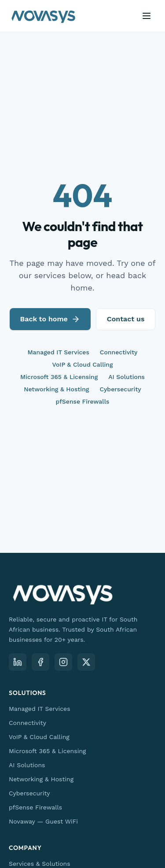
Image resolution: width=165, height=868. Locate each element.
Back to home (50, 319)
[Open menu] (147, 16)
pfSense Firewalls (83, 401)
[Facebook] (40, 662)
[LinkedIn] (18, 662)
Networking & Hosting (56, 389)
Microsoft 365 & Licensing (59, 377)
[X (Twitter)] (86, 662)
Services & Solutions (40, 864)
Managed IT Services (58, 352)
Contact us (126, 319)
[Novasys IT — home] (43, 16)
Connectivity (119, 352)
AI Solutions (126, 377)
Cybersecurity (120, 389)
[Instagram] (63, 662)
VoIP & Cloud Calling (82, 364)
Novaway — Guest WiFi (43, 821)
